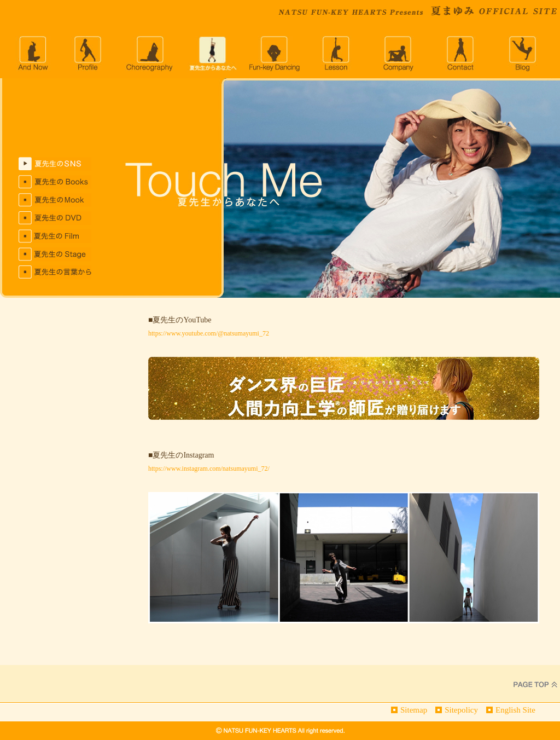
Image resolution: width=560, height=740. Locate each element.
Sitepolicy (461, 710)
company (399, 54)
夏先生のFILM (63, 236)
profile (87, 54)
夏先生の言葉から (63, 272)
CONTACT (462, 54)
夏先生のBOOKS (63, 182)
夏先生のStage (63, 254)
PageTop (535, 684)
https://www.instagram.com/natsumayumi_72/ (209, 469)
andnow (32, 54)
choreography (150, 54)
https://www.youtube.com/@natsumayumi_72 (209, 333)
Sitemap (414, 710)
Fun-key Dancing (275, 54)
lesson (337, 54)
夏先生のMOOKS (63, 200)
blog (524, 54)
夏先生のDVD (63, 218)
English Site (515, 710)
